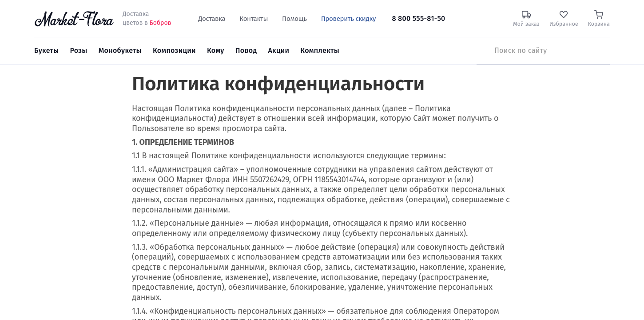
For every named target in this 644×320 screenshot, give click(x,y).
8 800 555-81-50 (418, 18)
